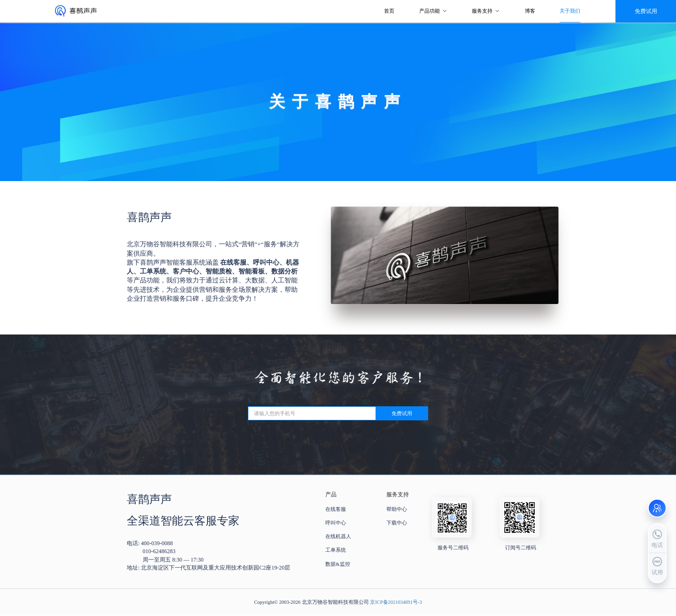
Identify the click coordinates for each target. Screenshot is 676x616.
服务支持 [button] (486, 11)
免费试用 (402, 414)
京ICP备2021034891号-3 (396, 602)
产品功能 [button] (433, 11)
